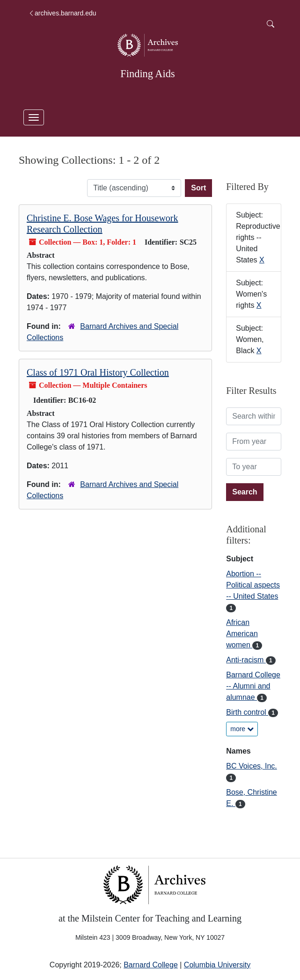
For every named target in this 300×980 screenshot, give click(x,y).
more (242, 729)
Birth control (247, 712)
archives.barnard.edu (62, 13)
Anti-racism (246, 660)
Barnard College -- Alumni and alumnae (253, 686)
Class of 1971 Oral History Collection (98, 372)
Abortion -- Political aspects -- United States (253, 585)
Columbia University (217, 965)
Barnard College (151, 965)
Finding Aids (147, 74)
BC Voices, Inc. (252, 766)
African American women (242, 634)
